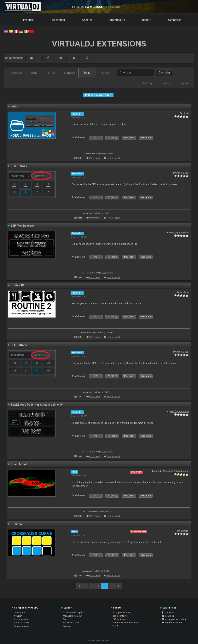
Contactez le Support (74, 613)
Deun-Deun (182, 173)
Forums (67, 626)
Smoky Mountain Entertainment (172, 471)
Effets (52, 73)
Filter (167, 83)
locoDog (184, 292)
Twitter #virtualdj (172, 623)
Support (146, 20)
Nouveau (16, 73)
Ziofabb (184, 531)
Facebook (168, 613)
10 (112, 586)
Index (14, 106)
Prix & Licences (21, 623)
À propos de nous (122, 613)
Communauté (116, 20)
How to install (113, 158)
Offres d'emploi (120, 619)
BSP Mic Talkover (22, 226)
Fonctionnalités (22, 619)
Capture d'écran (22, 626)
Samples (69, 73)
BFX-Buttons (19, 345)
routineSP (17, 285)
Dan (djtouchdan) (179, 233)
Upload (185, 83)
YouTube (168, 616)
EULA (115, 626)
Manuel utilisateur (72, 616)
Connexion (175, 20)
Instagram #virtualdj (174, 619)
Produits (28, 20)
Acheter (87, 20)
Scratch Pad (19, 464)
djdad (186, 113)
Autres (105, 73)
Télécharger (58, 20)
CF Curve (17, 524)
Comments (95, 158)
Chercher (164, 73)
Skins (34, 73)
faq (65, 619)
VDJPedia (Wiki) (71, 623)
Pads (87, 73)
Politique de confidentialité (126, 623)
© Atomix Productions (99, 641)
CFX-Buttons (19, 166)
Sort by (149, 83)
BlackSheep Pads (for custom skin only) (37, 405)
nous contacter (120, 616)
